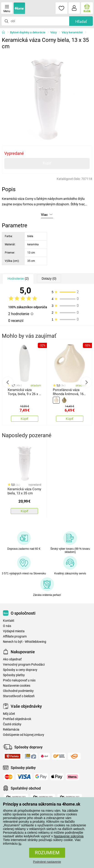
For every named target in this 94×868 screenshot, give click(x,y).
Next (86, 382)
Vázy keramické (72, 32)
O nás (7, 626)
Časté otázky (12, 724)
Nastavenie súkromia (69, 836)
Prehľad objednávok (17, 719)
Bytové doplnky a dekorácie (28, 32)
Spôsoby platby (14, 675)
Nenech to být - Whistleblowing (25, 642)
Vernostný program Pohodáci (24, 665)
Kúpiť (47, 163)
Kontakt (9, 621)
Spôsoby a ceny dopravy (20, 670)
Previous (8, 382)
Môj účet (9, 714)
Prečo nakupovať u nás (19, 680)
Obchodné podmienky (18, 691)
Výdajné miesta (14, 631)
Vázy (53, 32)
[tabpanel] (47, 97)
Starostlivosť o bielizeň (19, 696)
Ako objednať (12, 659)
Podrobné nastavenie (47, 862)
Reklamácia (11, 730)
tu (20, 844)
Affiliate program (15, 636)
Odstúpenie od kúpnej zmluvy (24, 735)
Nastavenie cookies (17, 686)
